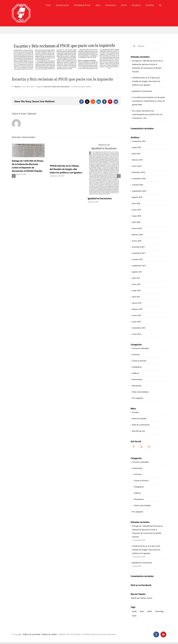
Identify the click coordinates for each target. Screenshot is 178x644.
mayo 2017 (137, 291)
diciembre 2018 (139, 172)
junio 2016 (136, 322)
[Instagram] (149, 447)
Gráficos (136, 373)
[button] (160, 5)
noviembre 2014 (139, 328)
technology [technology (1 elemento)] (159, 611)
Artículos (48, 87)
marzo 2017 (137, 303)
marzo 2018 (137, 228)
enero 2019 (137, 166)
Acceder (136, 412)
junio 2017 (136, 284)
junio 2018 (136, 210)
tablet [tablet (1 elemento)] (150, 611)
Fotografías (137, 367)
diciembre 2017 (138, 247)
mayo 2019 (137, 147)
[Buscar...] (148, 46)
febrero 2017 (137, 309)
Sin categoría (138, 398)
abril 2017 (136, 297)
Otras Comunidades (140, 392)
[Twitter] (141, 447)
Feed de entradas (139, 419)
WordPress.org (138, 431)
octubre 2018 (138, 185)
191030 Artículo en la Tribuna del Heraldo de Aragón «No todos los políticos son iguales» (66, 169)
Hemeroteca (56, 87)
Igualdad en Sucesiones (100, 199)
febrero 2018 (137, 235)
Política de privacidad (32, 634)
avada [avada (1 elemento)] (134, 611)
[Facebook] (134, 447)
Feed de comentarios (141, 425)
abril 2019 (136, 154)
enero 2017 (137, 315)
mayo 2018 (137, 216)
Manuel (18, 87)
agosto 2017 (137, 272)
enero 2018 (137, 241)
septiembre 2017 (139, 266)
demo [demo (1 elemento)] (142, 611)
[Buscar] (134, 46)
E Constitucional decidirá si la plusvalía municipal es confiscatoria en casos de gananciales (148, 101)
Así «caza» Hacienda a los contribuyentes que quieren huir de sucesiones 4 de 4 (147, 114)
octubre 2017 (138, 259)
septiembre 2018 (139, 191)
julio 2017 (136, 278)
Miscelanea (65, 87)
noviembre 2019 (139, 141)
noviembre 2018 (139, 179)
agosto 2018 (137, 197)
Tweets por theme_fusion (141, 598)
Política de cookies (50, 634)
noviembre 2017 (139, 253)
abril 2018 (136, 222)
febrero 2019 (137, 160)
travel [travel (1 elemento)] (134, 616)
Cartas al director (139, 361)
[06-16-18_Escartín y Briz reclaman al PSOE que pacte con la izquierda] (66, 58)
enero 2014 (137, 334)
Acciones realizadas (140, 348)
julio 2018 (136, 203)
